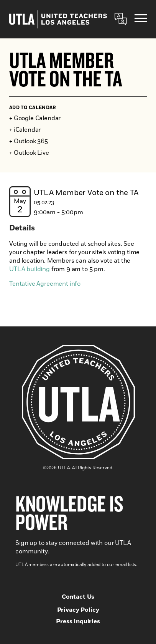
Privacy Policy (78, 610)
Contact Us (78, 597)
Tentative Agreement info (45, 284)
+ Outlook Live (29, 153)
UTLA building (30, 269)
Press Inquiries (78, 621)
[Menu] (141, 19)
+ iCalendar (25, 130)
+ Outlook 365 (29, 141)
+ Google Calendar (35, 118)
